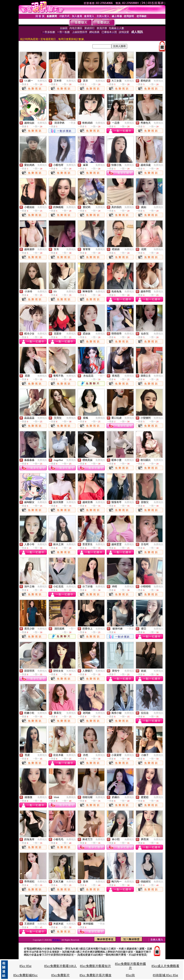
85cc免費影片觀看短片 (95, 966)
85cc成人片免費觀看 (165, 966)
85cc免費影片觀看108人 (60, 966)
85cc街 (130, 975)
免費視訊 (42, 81)
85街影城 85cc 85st (166, 975)
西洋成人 (57, 940)
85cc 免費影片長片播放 (95, 975)
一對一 (101, 376)
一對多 (72, 123)
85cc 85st (26, 966)
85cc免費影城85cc (25, 975)
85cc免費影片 (60, 975)
